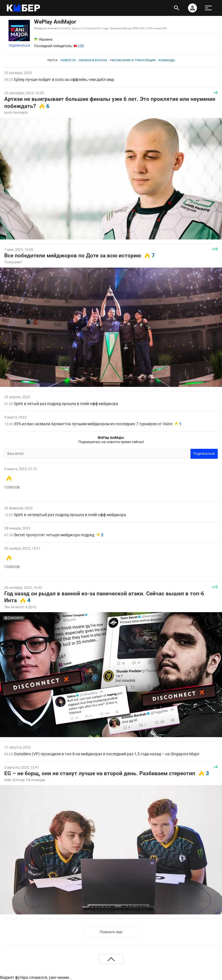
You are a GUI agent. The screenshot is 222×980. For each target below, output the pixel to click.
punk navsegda (16, 112)
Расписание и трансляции (133, 60)
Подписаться (19, 46)
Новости (68, 60)
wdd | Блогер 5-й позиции (25, 780)
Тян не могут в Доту (20, 607)
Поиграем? (13, 262)
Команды (167, 60)
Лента (52, 60)
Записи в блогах (93, 60)
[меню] (208, 8)
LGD (79, 46)
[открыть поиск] (177, 8)
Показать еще (111, 932)
